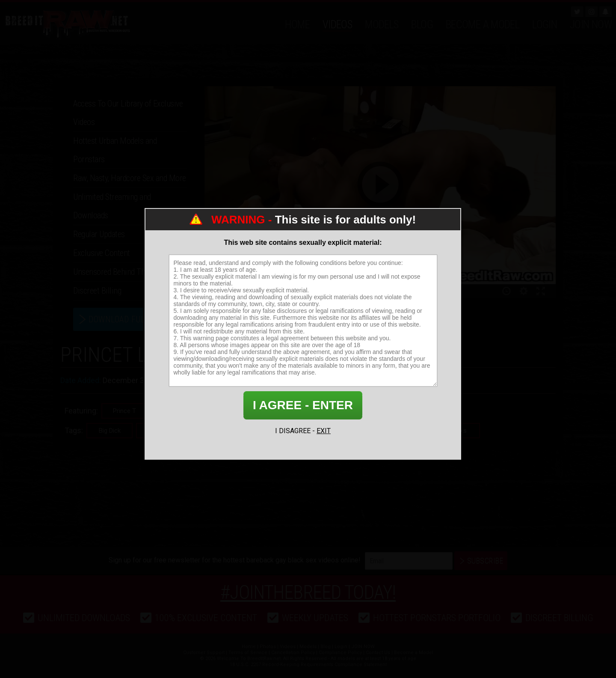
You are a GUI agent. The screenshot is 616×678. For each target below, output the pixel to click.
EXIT (324, 431)
